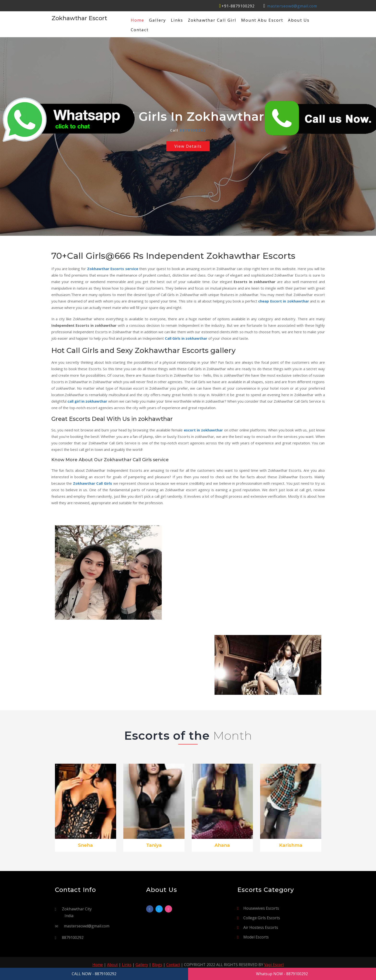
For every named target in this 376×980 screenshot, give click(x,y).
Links (177, 20)
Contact (140, 30)
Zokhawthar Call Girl (212, 20)
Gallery (158, 20)
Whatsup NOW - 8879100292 (282, 974)
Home (137, 20)
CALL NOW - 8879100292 (94, 974)
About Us (299, 20)
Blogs (157, 965)
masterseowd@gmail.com (292, 6)
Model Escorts (256, 937)
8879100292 (193, 130)
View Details (188, 146)
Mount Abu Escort (262, 20)
